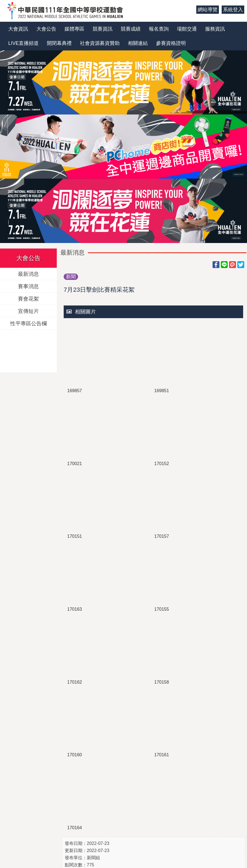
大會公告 (46, 29)
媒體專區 (74, 29)
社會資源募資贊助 (100, 43)
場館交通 (187, 29)
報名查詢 (159, 29)
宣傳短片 (28, 311)
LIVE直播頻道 (23, 43)
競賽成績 (131, 29)
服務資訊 (215, 29)
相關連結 (138, 43)
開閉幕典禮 (59, 43)
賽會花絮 (28, 298)
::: (190, 10)
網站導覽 (208, 10)
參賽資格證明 (171, 43)
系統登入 (233, 10)
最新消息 (28, 274)
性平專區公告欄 (29, 323)
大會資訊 (18, 29)
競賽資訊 (103, 29)
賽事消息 (28, 286)
